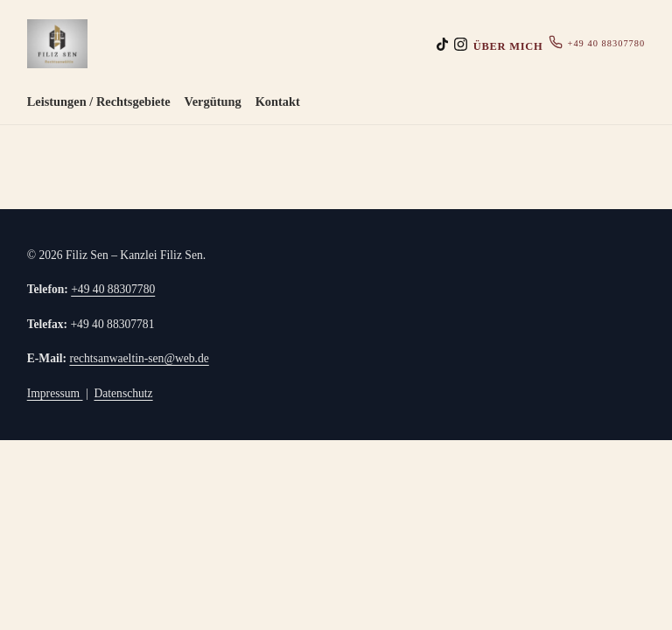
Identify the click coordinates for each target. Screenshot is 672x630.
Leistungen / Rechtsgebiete (99, 101)
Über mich (508, 46)
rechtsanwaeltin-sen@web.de (139, 358)
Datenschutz (123, 393)
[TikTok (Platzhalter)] (442, 44)
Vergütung (213, 101)
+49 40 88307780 (597, 43)
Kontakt (278, 101)
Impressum (55, 393)
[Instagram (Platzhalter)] (461, 44)
